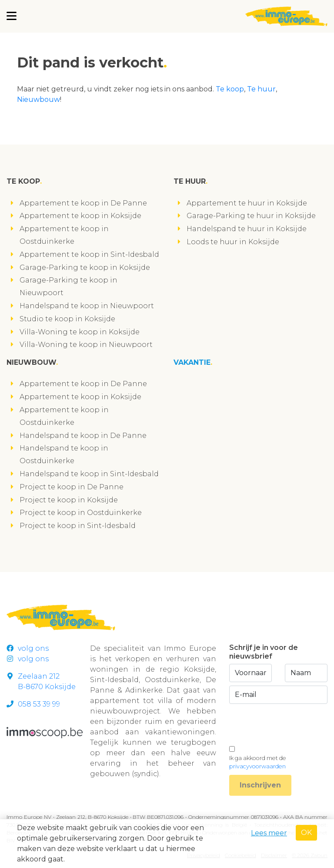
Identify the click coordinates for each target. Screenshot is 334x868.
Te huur (261, 89)
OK (306, 833)
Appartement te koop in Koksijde (80, 216)
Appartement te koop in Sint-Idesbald (89, 254)
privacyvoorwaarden (257, 766)
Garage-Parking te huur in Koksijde (251, 216)
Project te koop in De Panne (72, 487)
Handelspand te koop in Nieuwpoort (87, 306)
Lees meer (269, 833)
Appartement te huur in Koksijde (247, 203)
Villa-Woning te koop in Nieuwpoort (86, 345)
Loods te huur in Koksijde (233, 242)
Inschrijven (260, 785)
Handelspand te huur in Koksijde (247, 229)
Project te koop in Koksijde (69, 500)
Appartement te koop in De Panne (83, 203)
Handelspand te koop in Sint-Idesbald (89, 474)
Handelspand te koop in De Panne (83, 436)
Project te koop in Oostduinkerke (81, 513)
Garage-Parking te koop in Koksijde (85, 267)
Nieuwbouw (38, 99)
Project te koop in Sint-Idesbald (78, 526)
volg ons (28, 648)
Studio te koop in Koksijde (67, 319)
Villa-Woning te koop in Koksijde (80, 332)
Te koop (230, 89)
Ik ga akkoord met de (258, 762)
